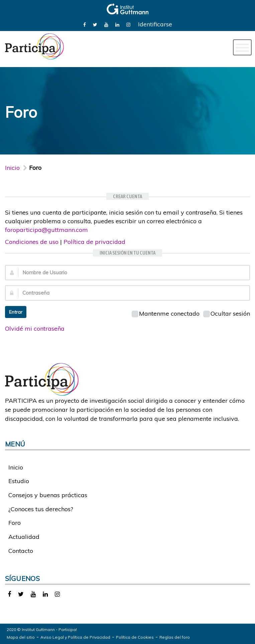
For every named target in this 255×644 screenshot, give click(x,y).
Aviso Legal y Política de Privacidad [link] (75, 637)
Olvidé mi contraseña (35, 329)
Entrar (16, 312)
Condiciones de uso (32, 242)
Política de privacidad (94, 242)
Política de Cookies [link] (135, 637)
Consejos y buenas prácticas (48, 495)
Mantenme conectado (166, 313)
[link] (85, 24)
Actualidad (24, 537)
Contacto (21, 551)
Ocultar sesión (227, 313)
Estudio (19, 481)
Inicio (12, 168)
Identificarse (155, 24)
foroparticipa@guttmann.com (46, 230)
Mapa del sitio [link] (21, 637)
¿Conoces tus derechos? (41, 509)
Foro (15, 523)
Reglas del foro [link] (175, 637)
